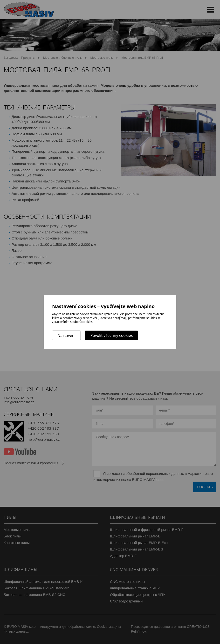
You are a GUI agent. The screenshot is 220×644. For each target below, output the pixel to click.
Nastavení (66, 335)
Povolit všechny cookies (111, 335)
